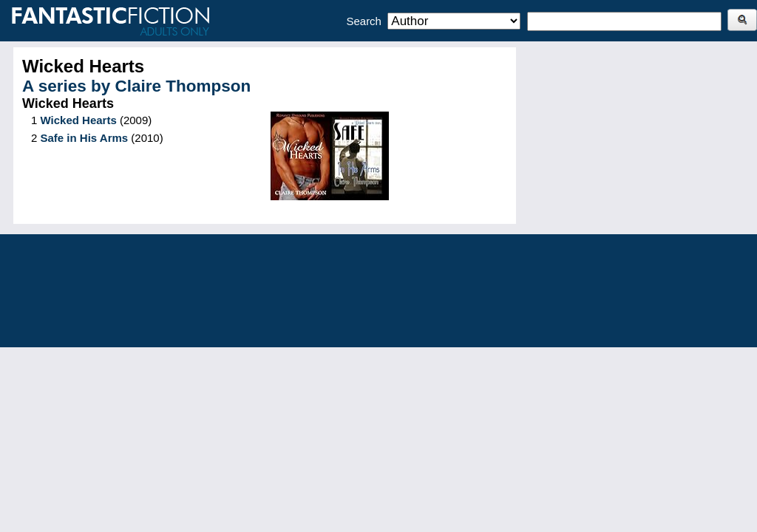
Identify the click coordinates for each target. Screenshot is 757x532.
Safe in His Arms (85, 138)
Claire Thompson (183, 86)
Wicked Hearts (79, 120)
